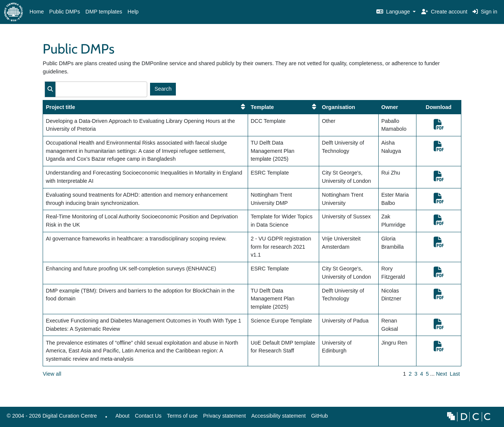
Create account (444, 12)
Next (442, 374)
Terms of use (182, 416)
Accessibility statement (278, 416)
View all (52, 374)
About (122, 416)
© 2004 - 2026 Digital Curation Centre (51, 418)
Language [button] (394, 12)
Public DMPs (65, 12)
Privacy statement (224, 416)
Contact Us (148, 416)
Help (133, 12)
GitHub (318, 418)
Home (37, 12)
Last (455, 374)
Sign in (485, 12)
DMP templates (104, 12)
